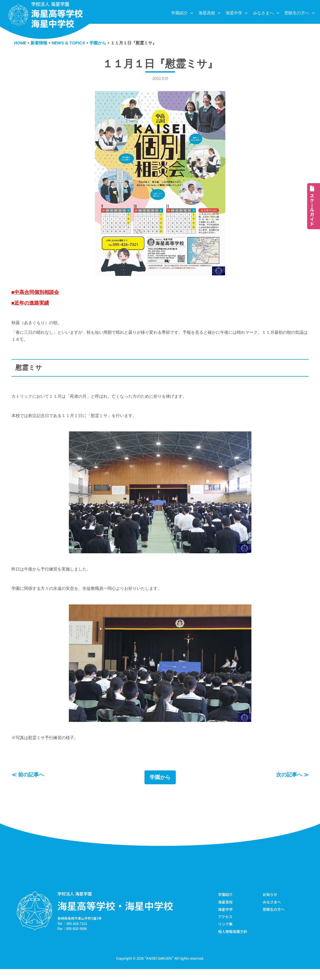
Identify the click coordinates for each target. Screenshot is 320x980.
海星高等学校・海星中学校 (115, 916)
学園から (160, 787)
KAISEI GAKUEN (159, 969)
